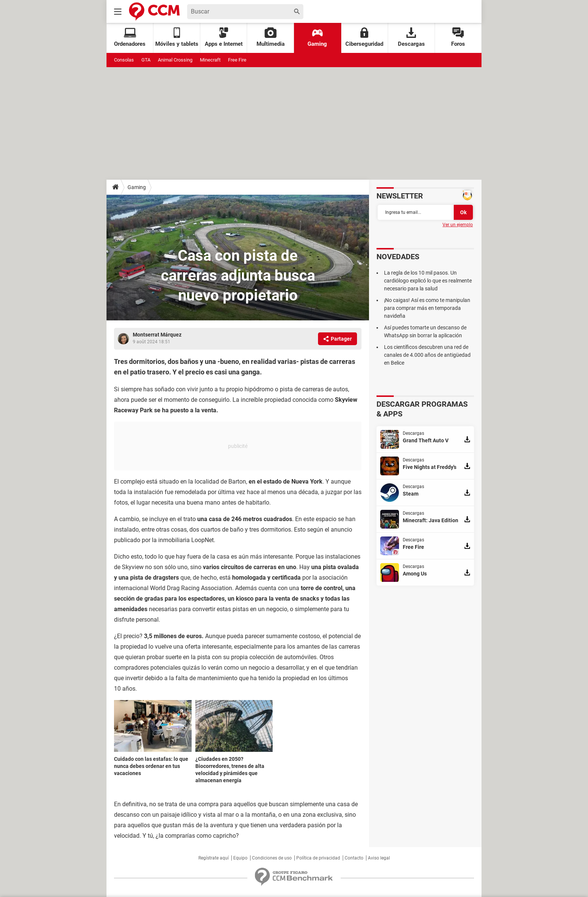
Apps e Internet (224, 37)
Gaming (317, 37)
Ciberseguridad (364, 37)
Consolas (124, 60)
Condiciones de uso (272, 858)
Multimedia (271, 37)
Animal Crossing (175, 60)
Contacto (354, 858)
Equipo (240, 858)
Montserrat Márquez (157, 335)
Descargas (411, 37)
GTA (146, 60)
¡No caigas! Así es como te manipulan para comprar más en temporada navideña (427, 308)
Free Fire (237, 60)
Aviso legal (379, 858)
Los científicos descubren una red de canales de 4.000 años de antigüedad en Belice (427, 355)
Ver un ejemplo (458, 225)
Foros (458, 37)
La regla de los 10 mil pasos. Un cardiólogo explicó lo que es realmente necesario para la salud (428, 281)
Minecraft (210, 60)
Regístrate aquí (214, 858)
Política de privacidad (318, 858)
